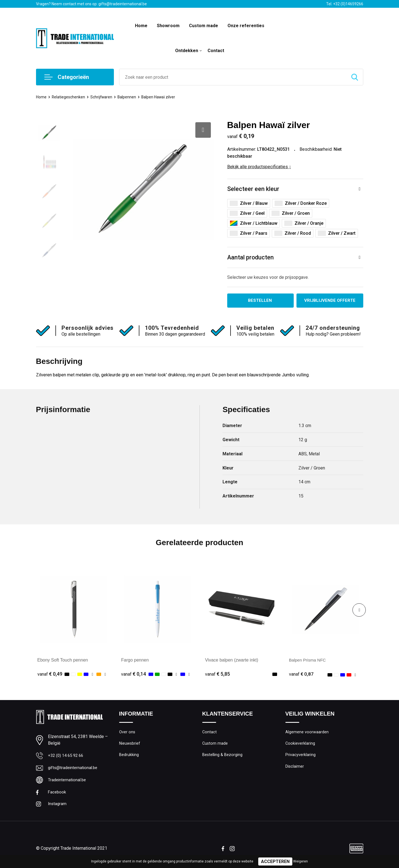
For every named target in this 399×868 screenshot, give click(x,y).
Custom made (204, 26)
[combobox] (233, 77)
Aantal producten (251, 258)
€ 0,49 (50, 675)
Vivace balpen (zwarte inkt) (232, 661)
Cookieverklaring (300, 745)
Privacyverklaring (300, 757)
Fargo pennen (135, 661)
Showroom (168, 26)
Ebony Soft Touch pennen (63, 661)
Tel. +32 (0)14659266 (345, 4)
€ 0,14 (134, 675)
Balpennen (129, 97)
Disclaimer (295, 769)
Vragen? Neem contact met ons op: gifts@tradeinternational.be (91, 4)
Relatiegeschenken (69, 97)
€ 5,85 (218, 675)
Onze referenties (246, 26)
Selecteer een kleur (253, 189)
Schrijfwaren (103, 97)
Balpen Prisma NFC (309, 661)
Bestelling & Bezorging (223, 757)
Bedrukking (129, 757)
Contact (216, 51)
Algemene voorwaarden (307, 733)
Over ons (127, 733)
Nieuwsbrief (130, 745)
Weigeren (300, 861)
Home (141, 26)
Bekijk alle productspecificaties (259, 167)
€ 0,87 (301, 675)
